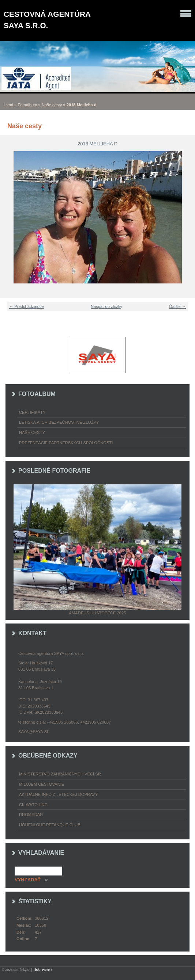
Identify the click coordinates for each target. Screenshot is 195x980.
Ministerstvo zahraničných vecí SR (60, 774)
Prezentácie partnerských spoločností (66, 443)
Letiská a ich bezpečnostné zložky (59, 422)
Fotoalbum (28, 105)
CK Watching (33, 805)
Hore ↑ (48, 970)
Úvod (8, 105)
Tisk (36, 970)
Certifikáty (32, 412)
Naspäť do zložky (106, 306)
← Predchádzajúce (27, 306)
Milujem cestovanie (42, 784)
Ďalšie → (178, 306)
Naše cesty (52, 105)
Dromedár (31, 815)
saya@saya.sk (34, 732)
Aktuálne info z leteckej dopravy (59, 794)
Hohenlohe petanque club (50, 825)
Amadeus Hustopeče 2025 (98, 613)
